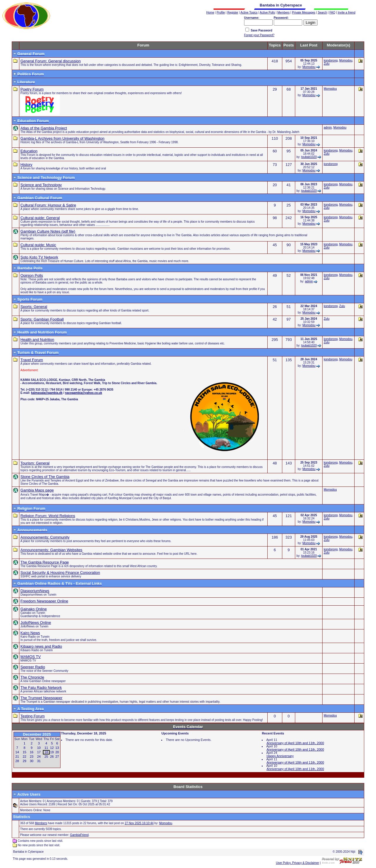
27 (57, 757)
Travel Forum (32, 360)
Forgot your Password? (259, 35)
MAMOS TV (31, 657)
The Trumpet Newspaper (42, 698)
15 (24, 752)
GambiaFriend (79, 835)
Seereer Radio (33, 667)
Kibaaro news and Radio (41, 646)
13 (57, 748)
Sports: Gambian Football (42, 319)
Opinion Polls (32, 275)
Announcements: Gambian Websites (52, 550)
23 (31, 757)
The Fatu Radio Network (41, 688)
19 (52, 752)
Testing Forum (33, 716)
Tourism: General (35, 463)
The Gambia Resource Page (45, 562)
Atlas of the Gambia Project (44, 128)
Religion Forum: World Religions (48, 516)
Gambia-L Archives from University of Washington (63, 138)
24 (39, 757)
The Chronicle (32, 677)
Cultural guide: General (40, 218)
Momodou (309, 67)
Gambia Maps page (37, 490)
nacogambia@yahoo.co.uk (83, 393)
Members (41, 823)
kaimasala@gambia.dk (47, 393)
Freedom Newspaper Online (45, 601)
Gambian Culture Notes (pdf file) (48, 231)
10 (39, 748)
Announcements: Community (45, 537)
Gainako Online (34, 609)
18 (46, 752)
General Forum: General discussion (51, 61)
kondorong (331, 60)
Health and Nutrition (37, 340)
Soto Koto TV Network (39, 257)
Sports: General (34, 307)
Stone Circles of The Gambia (45, 477)
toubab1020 (309, 157)
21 (17, 757)
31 (39, 761)
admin (328, 128)
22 (24, 757)
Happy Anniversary (280, 756)
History (26, 165)
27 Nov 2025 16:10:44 (139, 823)
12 (52, 748)
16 (31, 752)
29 (24, 761)
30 (31, 761)
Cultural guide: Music (38, 245)
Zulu (327, 64)
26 (52, 757)
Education (29, 151)
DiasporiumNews (35, 591)
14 (17, 752)
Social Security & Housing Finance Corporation (60, 573)
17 (39, 752)
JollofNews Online (36, 623)
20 (57, 752)
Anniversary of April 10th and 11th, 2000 (295, 743)
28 (17, 761)
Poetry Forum (32, 89)
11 (46, 748)
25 (46, 757)
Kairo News (30, 633)
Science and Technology (41, 185)
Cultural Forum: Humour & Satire (48, 205)
